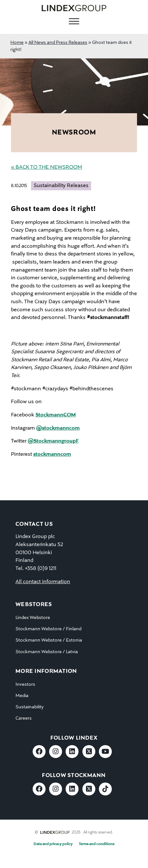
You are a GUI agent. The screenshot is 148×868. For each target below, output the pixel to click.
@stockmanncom (58, 428)
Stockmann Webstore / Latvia (47, 652)
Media (22, 696)
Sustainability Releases (61, 186)
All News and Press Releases (58, 43)
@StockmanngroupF (53, 441)
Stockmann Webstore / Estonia (49, 640)
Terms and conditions (97, 844)
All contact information (43, 582)
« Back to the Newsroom (47, 167)
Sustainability (30, 707)
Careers (24, 718)
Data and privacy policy (53, 844)
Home (17, 43)
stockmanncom (52, 454)
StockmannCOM (56, 415)
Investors (25, 684)
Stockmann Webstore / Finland (48, 629)
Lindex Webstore (33, 618)
